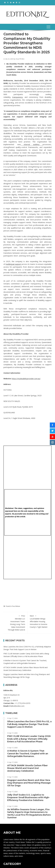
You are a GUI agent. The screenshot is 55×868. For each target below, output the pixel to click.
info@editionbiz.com (16, 706)
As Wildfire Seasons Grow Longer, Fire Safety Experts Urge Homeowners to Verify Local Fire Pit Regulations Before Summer (29, 814)
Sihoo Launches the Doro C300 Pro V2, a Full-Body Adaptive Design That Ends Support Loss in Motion (29, 724)
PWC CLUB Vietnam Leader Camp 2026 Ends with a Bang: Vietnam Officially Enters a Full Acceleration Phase (29, 739)
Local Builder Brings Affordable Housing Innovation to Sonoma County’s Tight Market (40, 621)
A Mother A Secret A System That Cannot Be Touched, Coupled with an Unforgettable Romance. (28, 754)
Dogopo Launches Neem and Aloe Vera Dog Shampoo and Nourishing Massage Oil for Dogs (29, 783)
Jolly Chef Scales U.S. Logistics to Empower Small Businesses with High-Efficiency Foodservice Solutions (28, 798)
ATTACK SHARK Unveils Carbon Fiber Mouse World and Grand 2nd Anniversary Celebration (27, 768)
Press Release (16, 606)
